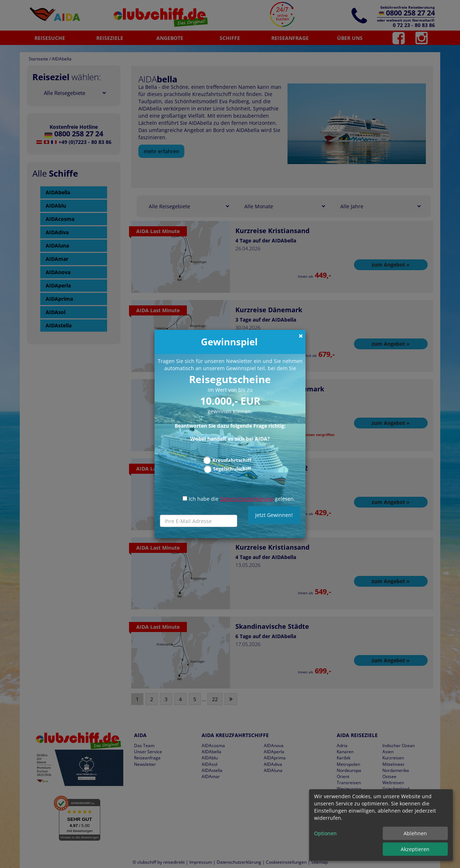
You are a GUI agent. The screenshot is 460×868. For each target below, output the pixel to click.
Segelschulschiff (232, 469)
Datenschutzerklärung (247, 499)
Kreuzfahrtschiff (232, 460)
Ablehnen (415, 833)
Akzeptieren (415, 849)
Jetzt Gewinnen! (274, 515)
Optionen (325, 833)
